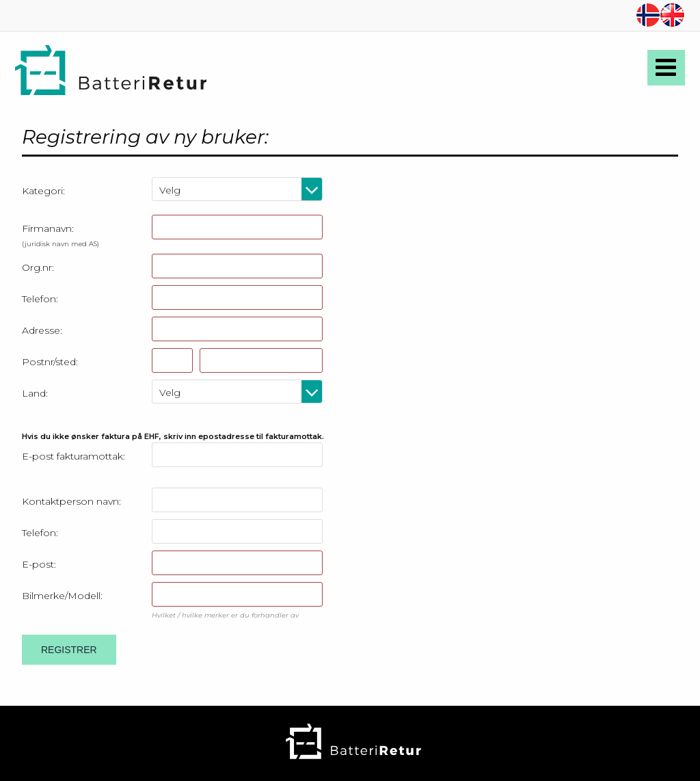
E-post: (39, 564)
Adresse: (42, 330)
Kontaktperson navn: (71, 501)
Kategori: (43, 191)
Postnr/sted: (50, 362)
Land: (35, 393)
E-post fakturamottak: (73, 456)
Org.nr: (38, 267)
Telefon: (40, 299)
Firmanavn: (60, 235)
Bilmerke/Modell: (62, 596)
